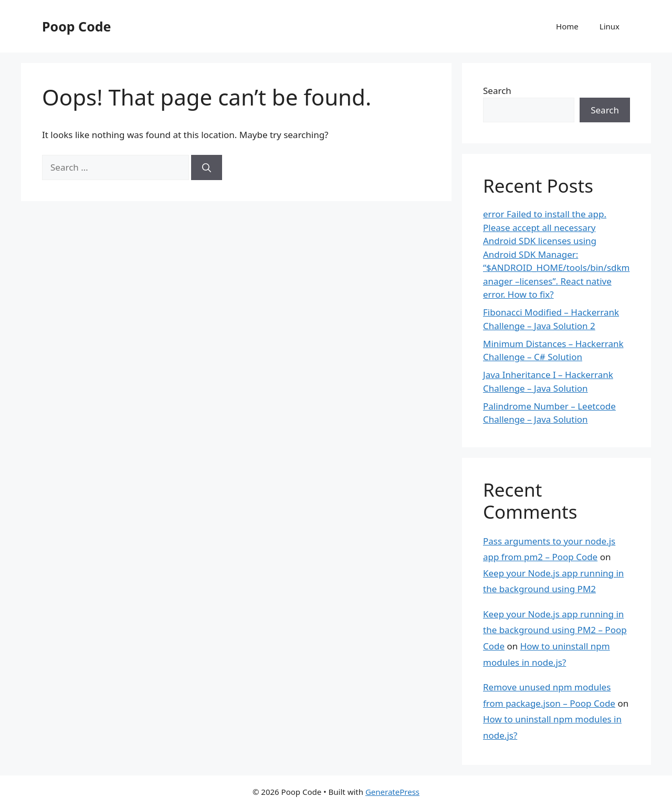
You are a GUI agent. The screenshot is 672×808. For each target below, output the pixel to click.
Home (567, 26)
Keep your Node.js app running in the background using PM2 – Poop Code (555, 630)
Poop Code (76, 26)
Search (497, 91)
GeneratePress (392, 792)
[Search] (207, 167)
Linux (610, 26)
